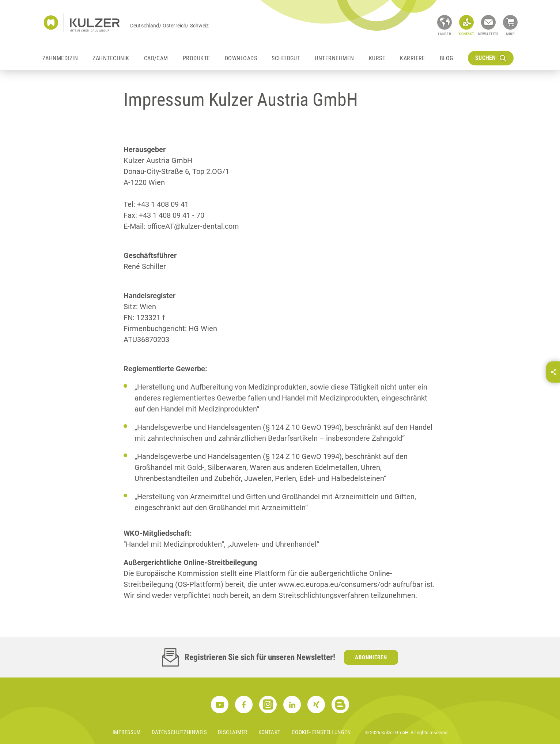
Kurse (377, 58)
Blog (447, 58)
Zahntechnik (111, 58)
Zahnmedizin (60, 58)
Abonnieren (371, 657)
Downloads (241, 58)
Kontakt (270, 732)
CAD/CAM (156, 58)
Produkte (196, 58)
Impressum (127, 732)
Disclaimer (233, 732)
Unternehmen (334, 58)
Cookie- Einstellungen (321, 732)
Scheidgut (286, 58)
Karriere (413, 58)
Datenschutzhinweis (179, 732)
